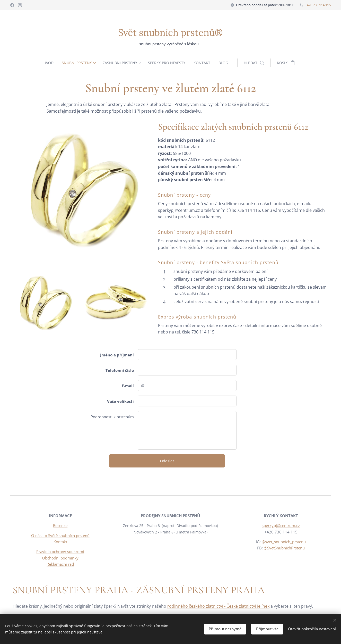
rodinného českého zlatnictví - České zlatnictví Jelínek (218, 606)
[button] (256, 63)
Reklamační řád (60, 564)
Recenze (60, 526)
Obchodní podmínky (60, 558)
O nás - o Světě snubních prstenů (60, 536)
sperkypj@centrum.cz (281, 526)
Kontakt (60, 542)
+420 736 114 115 (318, 5)
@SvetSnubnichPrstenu (284, 548)
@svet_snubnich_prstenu (284, 542)
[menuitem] (48, 63)
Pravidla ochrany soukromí (60, 551)
